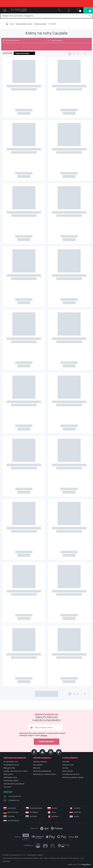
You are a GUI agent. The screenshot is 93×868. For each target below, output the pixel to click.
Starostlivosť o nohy (24, 24)
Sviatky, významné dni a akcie (15, 771)
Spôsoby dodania (40, 762)
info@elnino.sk (14, 800)
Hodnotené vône (10, 777)
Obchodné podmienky (42, 771)
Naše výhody (68, 771)
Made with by (79, 864)
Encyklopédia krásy (11, 765)
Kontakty (66, 762)
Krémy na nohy (40, 24)
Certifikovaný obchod (71, 774)
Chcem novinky (46, 742)
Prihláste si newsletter (46, 718)
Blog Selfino (8, 774)
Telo (12, 24)
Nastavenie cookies (35, 855)
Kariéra (65, 768)
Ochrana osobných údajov (73, 777)
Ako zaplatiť (38, 765)
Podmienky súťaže (11, 781)
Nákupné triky (9, 768)
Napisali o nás (68, 765)
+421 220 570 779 (15, 796)
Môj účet (37, 768)
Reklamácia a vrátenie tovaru (45, 774)
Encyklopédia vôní (11, 762)
